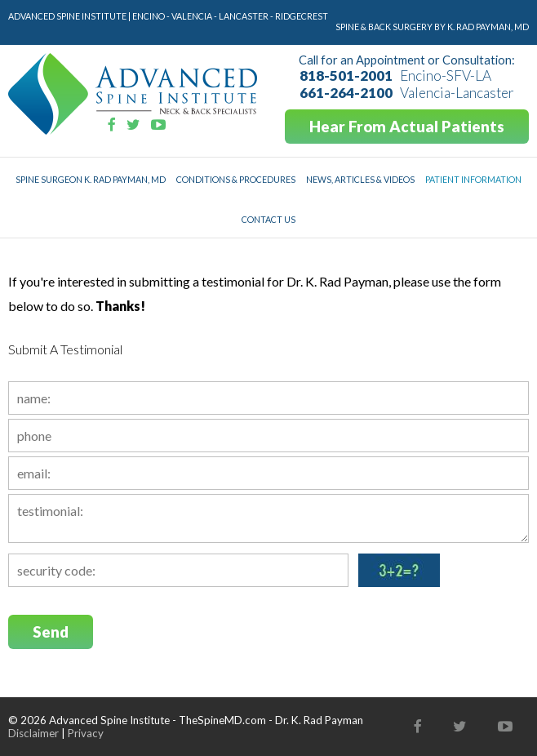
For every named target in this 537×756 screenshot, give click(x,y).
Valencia (192, 16)
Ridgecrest (302, 16)
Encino (149, 16)
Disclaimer (33, 733)
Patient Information (473, 179)
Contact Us (268, 219)
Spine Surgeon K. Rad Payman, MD (91, 179)
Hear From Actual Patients (407, 127)
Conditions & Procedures (236, 179)
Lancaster (244, 16)
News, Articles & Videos (360, 179)
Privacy (86, 733)
